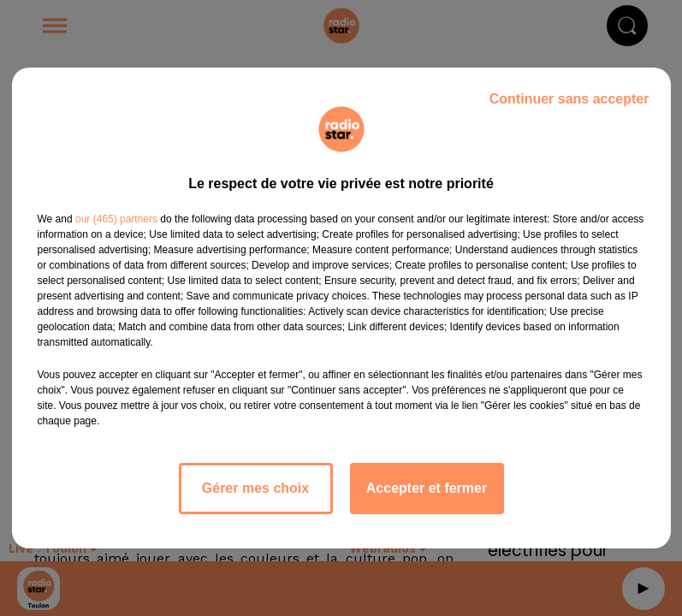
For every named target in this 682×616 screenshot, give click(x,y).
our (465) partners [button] (116, 219)
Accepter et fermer (427, 488)
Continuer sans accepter (569, 99)
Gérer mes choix (255, 488)
